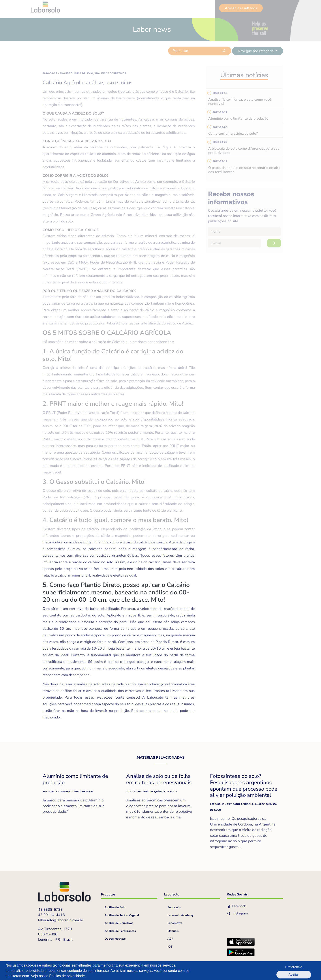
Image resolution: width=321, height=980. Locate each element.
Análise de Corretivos (119, 923)
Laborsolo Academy (180, 915)
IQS (170, 947)
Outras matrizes (115, 939)
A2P (170, 939)
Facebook (237, 906)
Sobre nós (174, 907)
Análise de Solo (115, 907)
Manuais (173, 931)
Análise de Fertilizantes (120, 931)
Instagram (237, 913)
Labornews (175, 923)
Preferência (280, 971)
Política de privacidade (67, 976)
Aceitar (304, 971)
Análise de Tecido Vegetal (122, 915)
